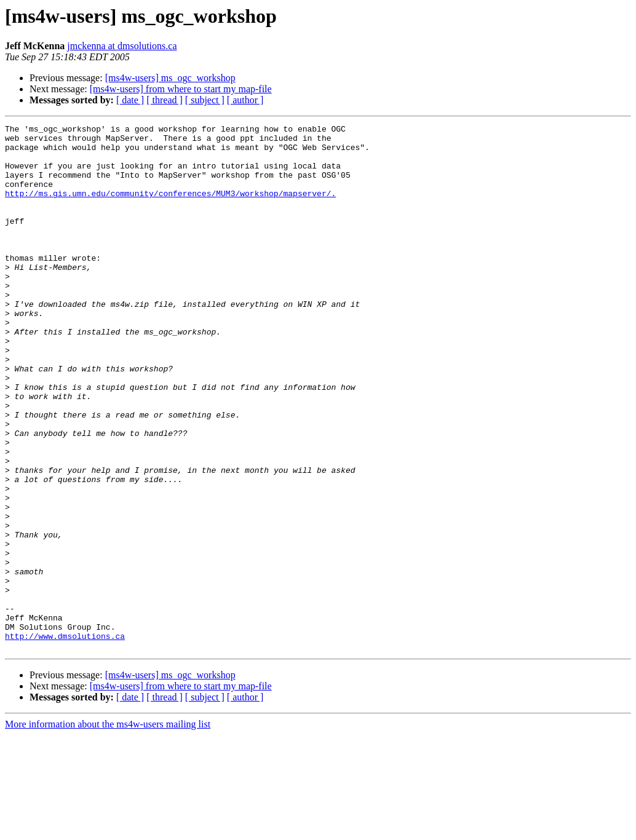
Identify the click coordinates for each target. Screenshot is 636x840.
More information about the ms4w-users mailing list (108, 829)
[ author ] (245, 100)
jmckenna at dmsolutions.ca (122, 46)
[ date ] (130, 100)
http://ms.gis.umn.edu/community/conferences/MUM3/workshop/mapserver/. (170, 208)
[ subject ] (205, 100)
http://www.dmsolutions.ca (65, 739)
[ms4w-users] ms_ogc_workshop (170, 78)
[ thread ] (165, 100)
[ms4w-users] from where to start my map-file (181, 89)
